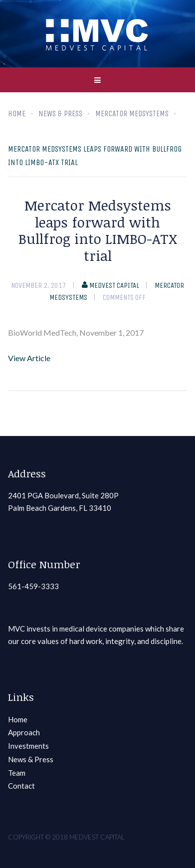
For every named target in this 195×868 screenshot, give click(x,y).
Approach (24, 732)
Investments (28, 746)
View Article (29, 358)
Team (17, 773)
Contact (21, 786)
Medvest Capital (110, 285)
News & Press (31, 759)
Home (17, 113)
